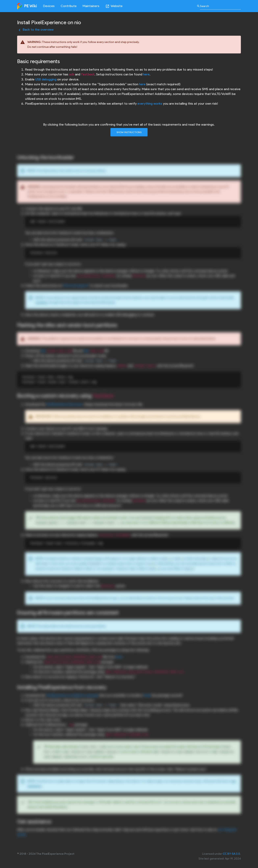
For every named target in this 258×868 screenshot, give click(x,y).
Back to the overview (35, 30)
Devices (49, 6)
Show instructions (129, 132)
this (43, 351)
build (147, 695)
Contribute (69, 6)
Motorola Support (76, 286)
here (146, 74)
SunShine (41, 303)
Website (114, 6)
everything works (150, 104)
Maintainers (91, 6)
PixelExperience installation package (72, 695)
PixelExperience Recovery (64, 404)
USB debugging (46, 79)
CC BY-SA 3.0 (231, 854)
